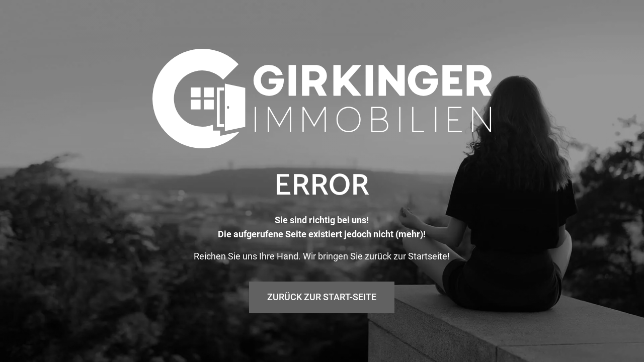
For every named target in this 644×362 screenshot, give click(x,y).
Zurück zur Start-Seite (322, 297)
